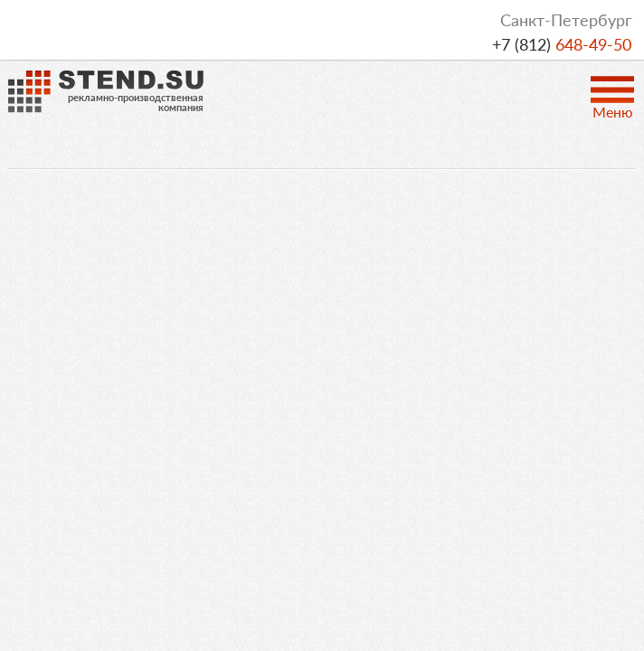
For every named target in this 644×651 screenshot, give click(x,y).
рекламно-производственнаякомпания (136, 102)
